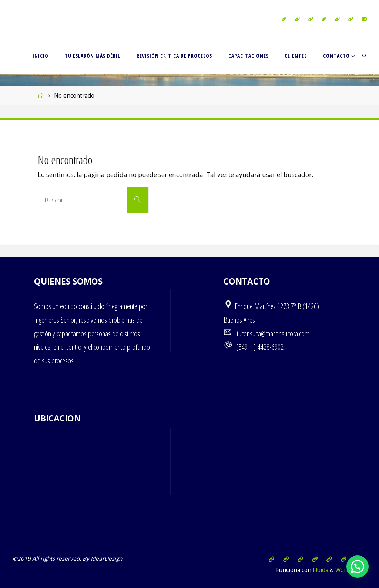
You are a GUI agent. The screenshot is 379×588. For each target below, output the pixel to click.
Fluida (320, 570)
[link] (365, 56)
